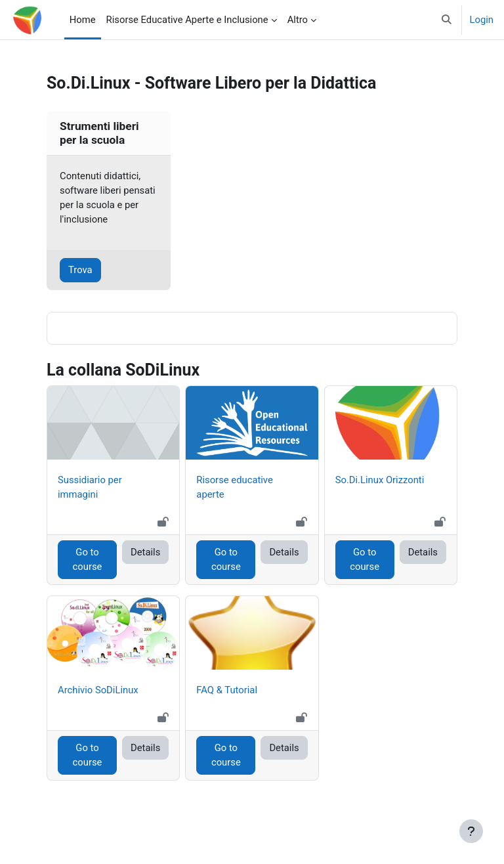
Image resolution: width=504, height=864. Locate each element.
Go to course (88, 559)
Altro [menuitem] (298, 20)
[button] (447, 20)
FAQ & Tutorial (227, 690)
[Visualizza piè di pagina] (471, 831)
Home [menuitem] (83, 20)
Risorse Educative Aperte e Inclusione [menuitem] (187, 20)
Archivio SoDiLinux (98, 690)
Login (482, 20)
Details (145, 552)
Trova (80, 270)
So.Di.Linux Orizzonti (380, 480)
